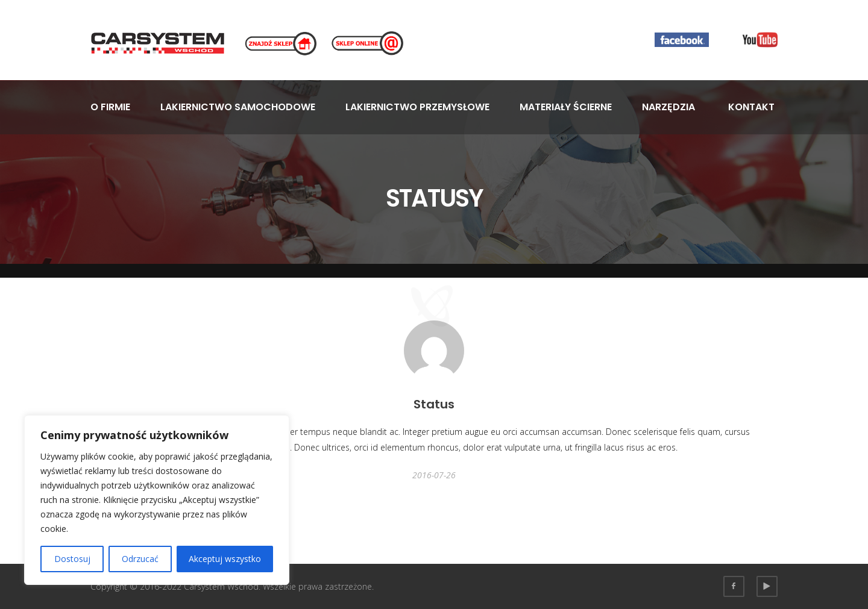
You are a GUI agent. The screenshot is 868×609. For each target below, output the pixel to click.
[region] (157, 500)
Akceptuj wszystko (225, 559)
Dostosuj (72, 559)
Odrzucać (140, 559)
